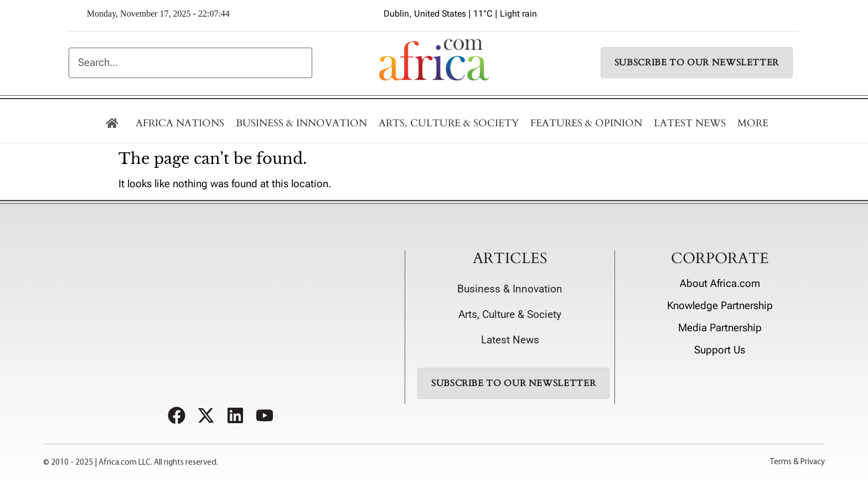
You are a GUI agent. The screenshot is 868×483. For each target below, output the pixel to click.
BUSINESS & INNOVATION (301, 123)
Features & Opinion (586, 123)
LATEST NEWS (690, 123)
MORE (753, 123)
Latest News (510, 340)
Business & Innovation (510, 289)
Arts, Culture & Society (449, 123)
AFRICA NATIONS (180, 123)
